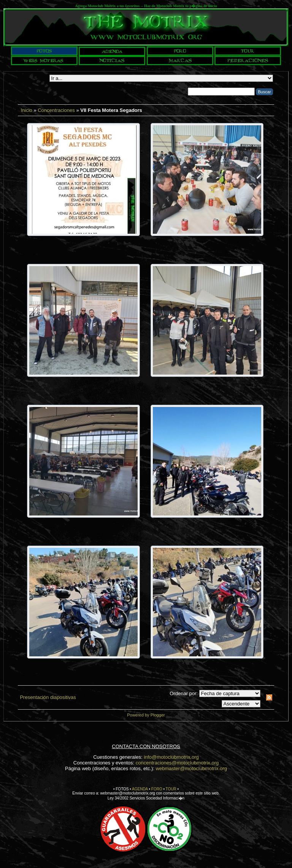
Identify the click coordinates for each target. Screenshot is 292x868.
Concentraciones (56, 110)
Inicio (26, 110)
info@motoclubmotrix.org (171, 757)
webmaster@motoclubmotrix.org (191, 768)
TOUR (171, 789)
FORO (157, 789)
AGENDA (140, 789)
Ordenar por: (184, 693)
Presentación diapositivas (48, 697)
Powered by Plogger (146, 715)
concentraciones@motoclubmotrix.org (177, 763)
